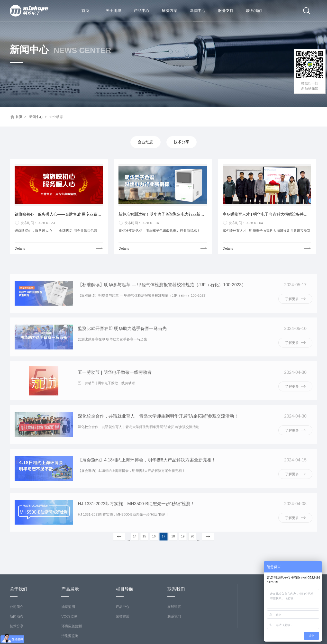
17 (164, 536)
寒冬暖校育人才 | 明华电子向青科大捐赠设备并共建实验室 (267, 214)
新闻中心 (198, 15)
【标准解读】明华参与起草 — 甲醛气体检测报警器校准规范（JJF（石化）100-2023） (162, 297)
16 (156, 536)
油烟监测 (68, 635)
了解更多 (295, 310)
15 (149, 536)
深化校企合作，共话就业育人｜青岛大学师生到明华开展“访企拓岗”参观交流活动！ (158, 428)
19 (178, 536)
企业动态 (145, 142)
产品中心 (142, 11)
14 (142, 536)
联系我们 (254, 11)
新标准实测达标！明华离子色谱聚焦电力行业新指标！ (163, 214)
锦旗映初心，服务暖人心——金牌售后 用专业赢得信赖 (59, 214)
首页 (85, 11)
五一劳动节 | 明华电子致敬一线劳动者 (115, 384)
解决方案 (170, 11)
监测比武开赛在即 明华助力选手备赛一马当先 (122, 340)
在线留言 (174, 635)
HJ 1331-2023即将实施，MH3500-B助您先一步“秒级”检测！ (136, 516)
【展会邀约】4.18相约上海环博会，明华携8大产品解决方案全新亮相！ (147, 472)
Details (20, 248)
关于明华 (113, 11)
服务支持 (226, 11)
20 (185, 536)
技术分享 (182, 142)
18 (171, 536)
